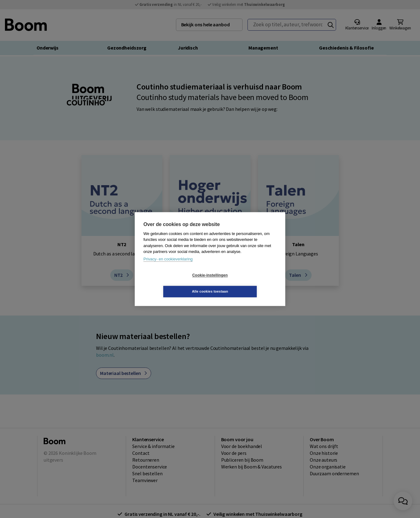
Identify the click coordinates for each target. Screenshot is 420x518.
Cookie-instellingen (173, 283)
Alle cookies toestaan (247, 283)
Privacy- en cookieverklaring (168, 267)
